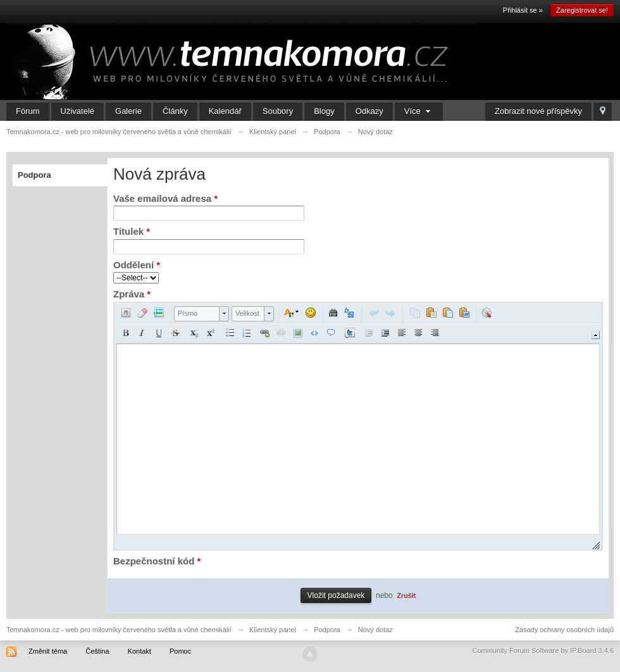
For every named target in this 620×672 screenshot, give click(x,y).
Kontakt (139, 651)
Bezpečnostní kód (157, 561)
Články (175, 111)
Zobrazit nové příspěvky (538, 111)
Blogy (324, 111)
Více (419, 111)
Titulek (132, 231)
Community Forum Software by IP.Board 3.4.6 (543, 650)
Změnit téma (48, 651)
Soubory (278, 111)
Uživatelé (77, 111)
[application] (358, 426)
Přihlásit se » (523, 10)
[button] (126, 313)
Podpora (34, 175)
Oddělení (137, 265)
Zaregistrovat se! (582, 10)
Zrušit (406, 595)
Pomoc (180, 651)
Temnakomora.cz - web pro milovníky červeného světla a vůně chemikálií (119, 630)
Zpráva (132, 294)
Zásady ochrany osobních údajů (564, 630)
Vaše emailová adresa (165, 198)
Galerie (128, 111)
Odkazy (369, 111)
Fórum (28, 111)
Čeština (97, 651)
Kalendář (225, 111)
